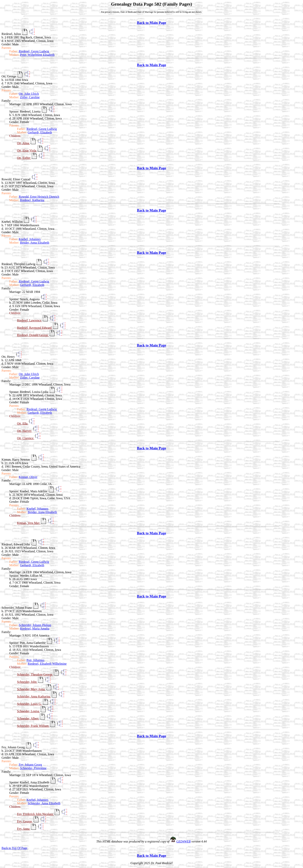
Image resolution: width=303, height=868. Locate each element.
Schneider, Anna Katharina (34, 696)
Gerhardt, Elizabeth (40, 132)
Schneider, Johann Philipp (35, 625)
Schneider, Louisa (29, 711)
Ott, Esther (24, 158)
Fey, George (25, 821)
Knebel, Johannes (30, 239)
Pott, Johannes (35, 660)
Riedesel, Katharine (32, 200)
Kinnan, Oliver (28, 477)
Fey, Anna (24, 829)
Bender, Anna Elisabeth (35, 243)
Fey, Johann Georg (30, 765)
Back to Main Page (151, 23)
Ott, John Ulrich (29, 94)
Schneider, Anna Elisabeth (44, 803)
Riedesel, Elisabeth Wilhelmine (47, 664)
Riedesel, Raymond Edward (35, 328)
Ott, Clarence (26, 438)
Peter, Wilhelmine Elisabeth (37, 55)
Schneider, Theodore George (35, 674)
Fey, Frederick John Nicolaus (35, 814)
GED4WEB (184, 841)
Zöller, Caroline (30, 97)
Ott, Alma (23, 143)
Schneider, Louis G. (30, 704)
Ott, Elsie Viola (27, 150)
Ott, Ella (23, 423)
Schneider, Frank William (33, 726)
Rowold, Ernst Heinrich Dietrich (39, 197)
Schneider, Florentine (33, 768)
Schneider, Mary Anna (31, 689)
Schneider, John (27, 682)
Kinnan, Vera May (29, 523)
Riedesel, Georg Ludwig (34, 51)
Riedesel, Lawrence (30, 320)
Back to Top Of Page (14, 848)
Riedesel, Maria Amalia (35, 629)
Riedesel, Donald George (33, 335)
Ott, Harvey (25, 431)
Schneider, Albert (28, 718)
